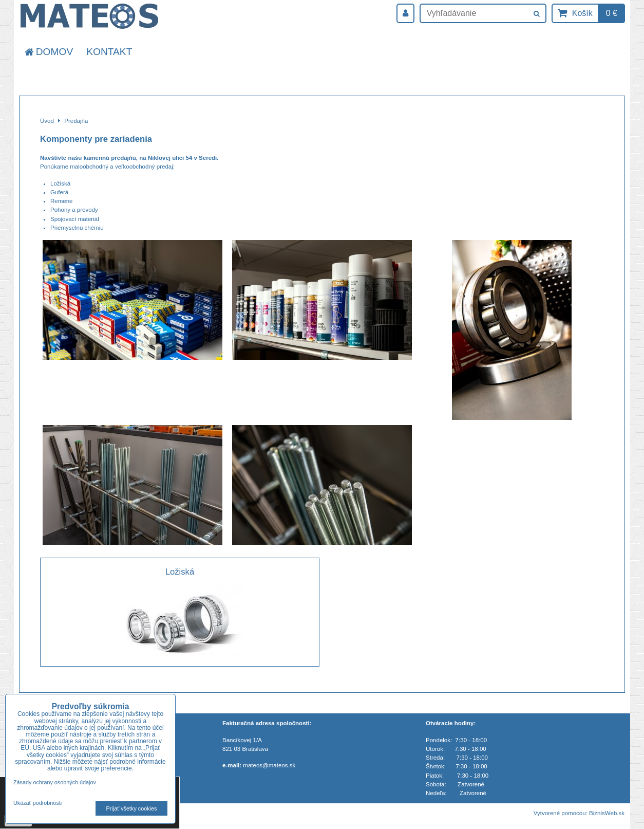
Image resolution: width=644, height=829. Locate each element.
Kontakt (109, 52)
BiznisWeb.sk (607, 813)
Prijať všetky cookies (132, 808)
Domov (48, 52)
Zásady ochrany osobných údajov (55, 782)
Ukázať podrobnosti (37, 803)
